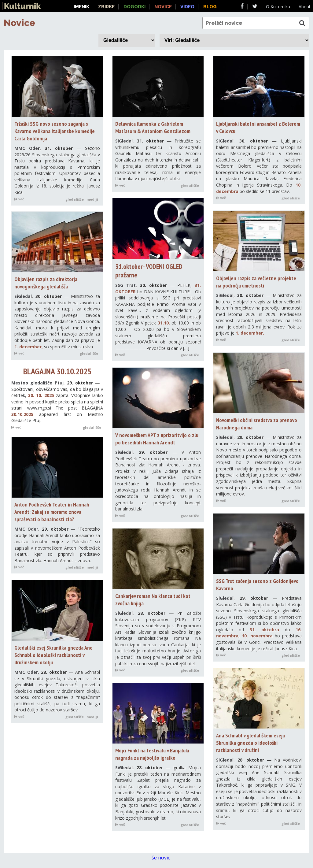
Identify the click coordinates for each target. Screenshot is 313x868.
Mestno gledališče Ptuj (37, 383)
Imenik (81, 7)
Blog (210, 7)
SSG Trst (125, 285)
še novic (164, 858)
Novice (19, 23)
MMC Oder (27, 148)
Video (187, 7)
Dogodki (134, 7)
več (19, 199)
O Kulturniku (278, 7)
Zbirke (106, 7)
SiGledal (124, 141)
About (305, 7)
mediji (92, 199)
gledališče (75, 199)
